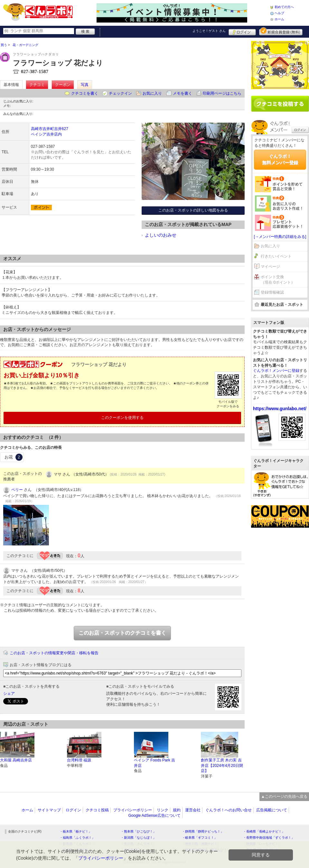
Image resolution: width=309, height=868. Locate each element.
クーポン (63, 85)
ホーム (279, 19)
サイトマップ (49, 810)
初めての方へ (284, 7)
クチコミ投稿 (97, 810)
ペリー (17, 490)
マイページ (270, 267)
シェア (9, 693)
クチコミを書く (85, 93)
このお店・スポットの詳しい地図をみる (193, 210)
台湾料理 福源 (79, 760)
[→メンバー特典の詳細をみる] (280, 237)
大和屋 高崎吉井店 (16, 760)
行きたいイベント (276, 256)
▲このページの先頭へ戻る (284, 797)
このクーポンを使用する (122, 418)
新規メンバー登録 (281, 31)
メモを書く (183, 93)
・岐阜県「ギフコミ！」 (200, 838)
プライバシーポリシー (133, 810)
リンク (163, 810)
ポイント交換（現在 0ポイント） (278, 280)
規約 (177, 810)
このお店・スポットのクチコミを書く (122, 633)
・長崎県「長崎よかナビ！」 (264, 831)
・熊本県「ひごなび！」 (138, 831)
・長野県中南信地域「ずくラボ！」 (269, 838)
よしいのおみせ (161, 235)
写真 (85, 85)
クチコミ (37, 85)
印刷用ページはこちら (222, 93)
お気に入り (152, 93)
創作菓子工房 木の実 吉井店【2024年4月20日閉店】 (222, 766)
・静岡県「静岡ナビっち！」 (203, 831)
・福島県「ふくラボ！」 (77, 838)
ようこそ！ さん (209, 31)
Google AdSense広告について (154, 816)
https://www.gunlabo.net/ (280, 409)
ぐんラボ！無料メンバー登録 (280, 159)
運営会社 (193, 810)
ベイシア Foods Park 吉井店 (154, 763)
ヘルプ (279, 13)
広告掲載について (272, 810)
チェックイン (120, 93)
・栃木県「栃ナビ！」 (76, 831)
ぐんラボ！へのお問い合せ (229, 810)
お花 (14, 457)
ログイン (242, 31)
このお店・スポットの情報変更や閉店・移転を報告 (54, 653)
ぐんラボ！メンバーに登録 (276, 371)
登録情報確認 (272, 292)
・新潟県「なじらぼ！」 (138, 838)
